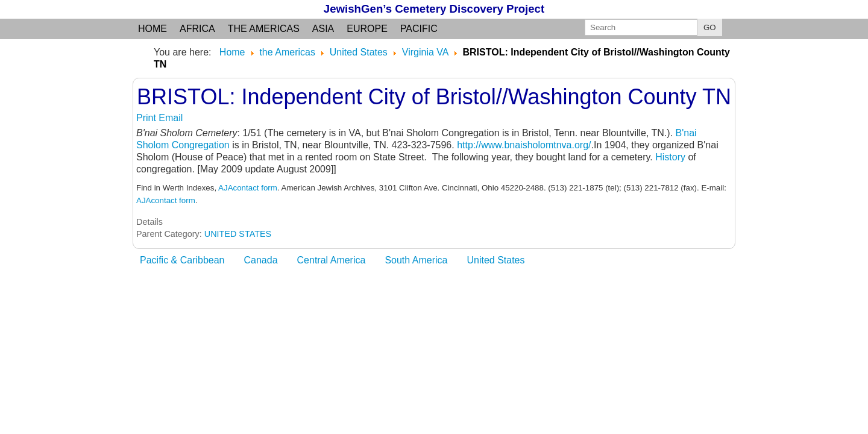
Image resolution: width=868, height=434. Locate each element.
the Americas (264, 29)
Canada (261, 260)
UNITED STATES (238, 234)
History (671, 157)
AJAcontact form (248, 188)
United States (495, 260)
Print (147, 118)
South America (416, 260)
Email (171, 118)
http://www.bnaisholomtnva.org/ (524, 145)
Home (153, 29)
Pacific (419, 29)
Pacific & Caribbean (182, 260)
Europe (367, 29)
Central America (332, 260)
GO (710, 27)
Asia (323, 29)
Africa (197, 29)
